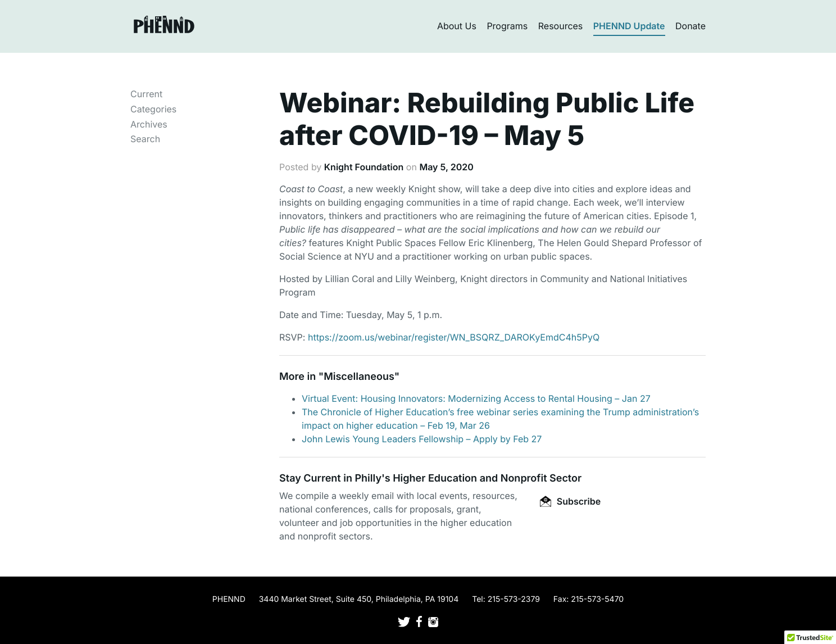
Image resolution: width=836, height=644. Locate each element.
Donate (690, 26)
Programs (507, 26)
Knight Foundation (364, 167)
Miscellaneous (359, 377)
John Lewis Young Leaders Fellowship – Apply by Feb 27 (422, 439)
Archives (149, 124)
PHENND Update (629, 26)
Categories (153, 109)
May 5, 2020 (446, 167)
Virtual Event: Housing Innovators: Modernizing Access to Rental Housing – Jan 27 (476, 398)
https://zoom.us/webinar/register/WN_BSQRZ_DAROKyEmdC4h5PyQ (454, 337)
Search (145, 139)
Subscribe (570, 501)
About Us (457, 26)
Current (146, 94)
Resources (561, 26)
